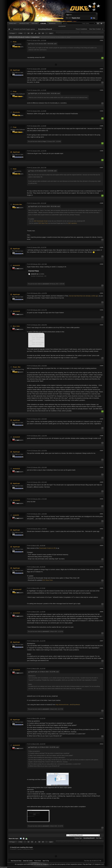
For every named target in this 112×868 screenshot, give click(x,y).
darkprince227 (17, 589)
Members (52, 23)
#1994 (101, 366)
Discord (35, 23)
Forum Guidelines (82, 29)
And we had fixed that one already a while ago (83, 296)
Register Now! (76, 18)
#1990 (101, 264)
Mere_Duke (16, 326)
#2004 (101, 567)
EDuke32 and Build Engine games (24, 29)
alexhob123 (16, 265)
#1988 (101, 203)
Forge (15, 91)
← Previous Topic (77, 838)
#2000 (101, 499)
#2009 (101, 718)
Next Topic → (100, 838)
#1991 (101, 293)
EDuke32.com (24, 23)
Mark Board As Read (16, 861)
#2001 (101, 514)
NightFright (16, 70)
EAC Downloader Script (41, 221)
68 (39, 33)
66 (32, 33)
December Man (17, 204)
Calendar (62, 26)
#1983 (101, 90)
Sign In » (69, 15)
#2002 (101, 529)
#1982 (101, 69)
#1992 (101, 310)
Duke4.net (13, 23)
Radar (15, 42)
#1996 (101, 436)
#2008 (101, 668)
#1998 (101, 467)
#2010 (101, 744)
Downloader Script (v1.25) (47, 548)
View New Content (95, 29)
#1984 (101, 111)
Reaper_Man (17, 367)
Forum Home (38, 861)
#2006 (101, 612)
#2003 (101, 545)
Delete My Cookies (28, 861)
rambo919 (16, 515)
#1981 (101, 40)
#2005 (101, 588)
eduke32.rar (35, 274)
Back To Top (46, 861)
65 (28, 33)
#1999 (101, 482)
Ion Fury (89, 864)
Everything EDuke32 (45, 29)
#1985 (101, 126)
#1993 (101, 325)
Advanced (98, 24)
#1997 (101, 451)
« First (20, 33)
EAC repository (73, 223)
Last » (51, 33)
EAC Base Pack (43, 223)
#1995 (101, 419)
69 (43, 33)
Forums (43, 23)
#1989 (101, 247)
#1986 (101, 151)
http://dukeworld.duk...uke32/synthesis (68, 705)
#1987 (101, 168)
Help (93, 18)
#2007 (101, 641)
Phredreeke (16, 112)
